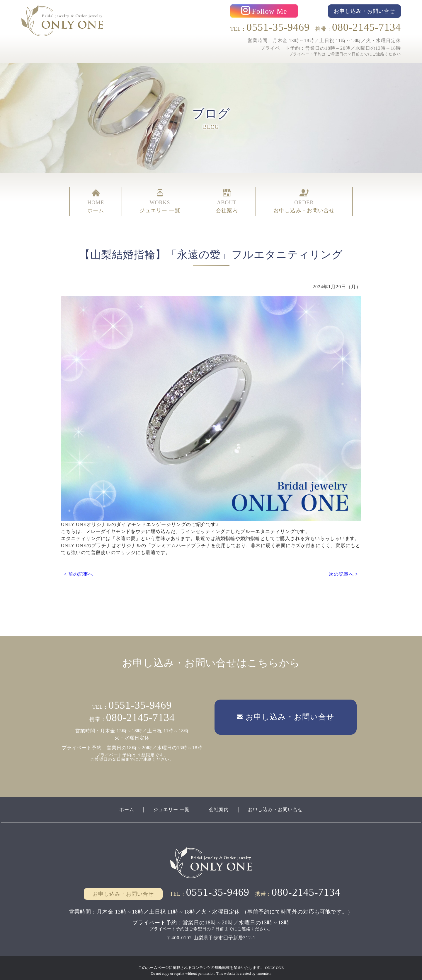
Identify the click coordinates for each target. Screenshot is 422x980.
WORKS (160, 196)
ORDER (304, 196)
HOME (96, 196)
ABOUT (227, 196)
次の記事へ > (343, 565)
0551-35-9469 (278, 26)
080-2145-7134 (366, 26)
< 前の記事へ (79, 565)
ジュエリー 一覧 (167, 803)
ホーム (119, 803)
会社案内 (219, 803)
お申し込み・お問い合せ (281, 803)
